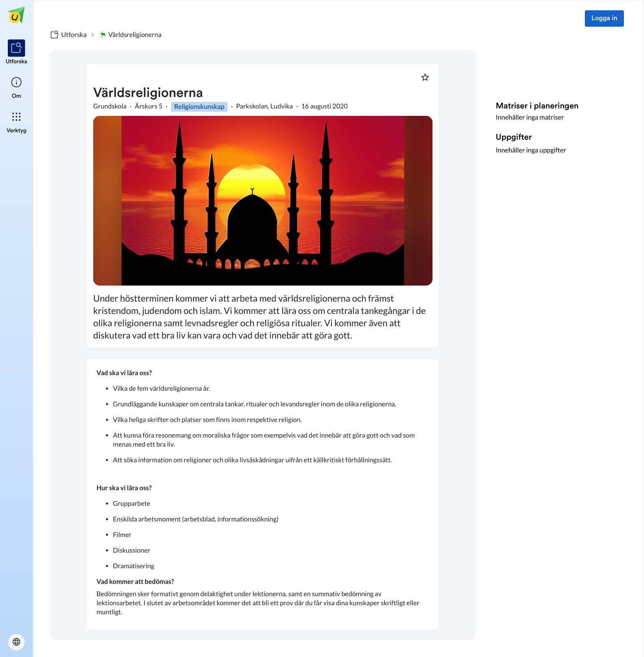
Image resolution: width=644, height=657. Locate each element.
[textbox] (263, 494)
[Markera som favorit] (425, 77)
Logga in (604, 18)
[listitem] (17, 53)
